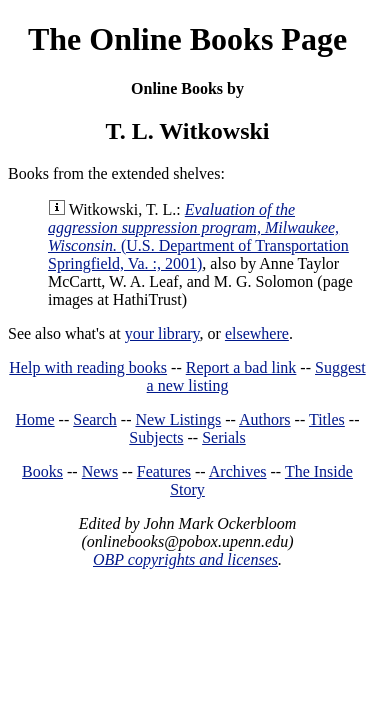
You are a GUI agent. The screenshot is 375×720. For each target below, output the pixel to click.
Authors (265, 419)
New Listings (178, 419)
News (100, 471)
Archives (238, 471)
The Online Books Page (187, 39)
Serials (224, 437)
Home (35, 419)
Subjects (156, 437)
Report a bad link (241, 367)
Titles (327, 419)
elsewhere (257, 333)
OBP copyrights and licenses (185, 559)
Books (42, 471)
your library (162, 333)
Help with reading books (88, 367)
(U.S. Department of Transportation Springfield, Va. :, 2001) (198, 236)
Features (164, 471)
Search (95, 419)
